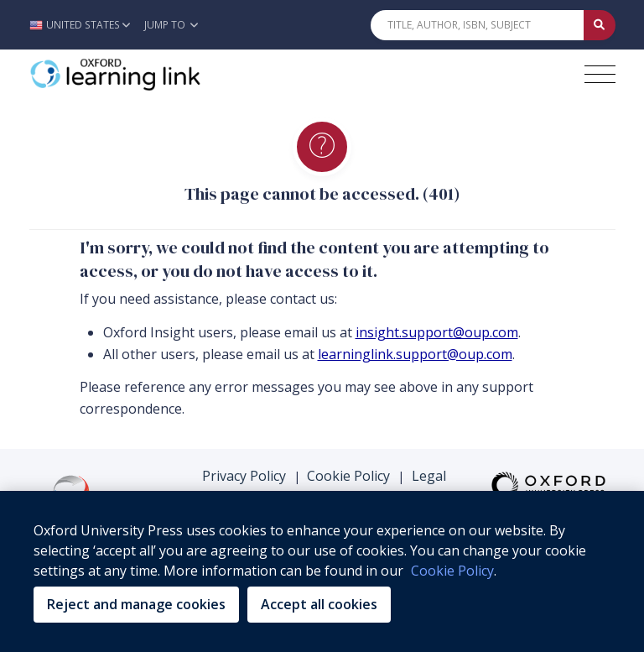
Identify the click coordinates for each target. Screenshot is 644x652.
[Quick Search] (477, 25)
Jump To (171, 25)
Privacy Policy (244, 476)
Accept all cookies (319, 604)
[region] (322, 571)
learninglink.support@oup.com (415, 354)
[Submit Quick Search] (600, 25)
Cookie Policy (348, 476)
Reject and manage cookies (136, 604)
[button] (84, 25)
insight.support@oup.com (437, 332)
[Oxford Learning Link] (155, 75)
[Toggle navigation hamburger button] (600, 74)
